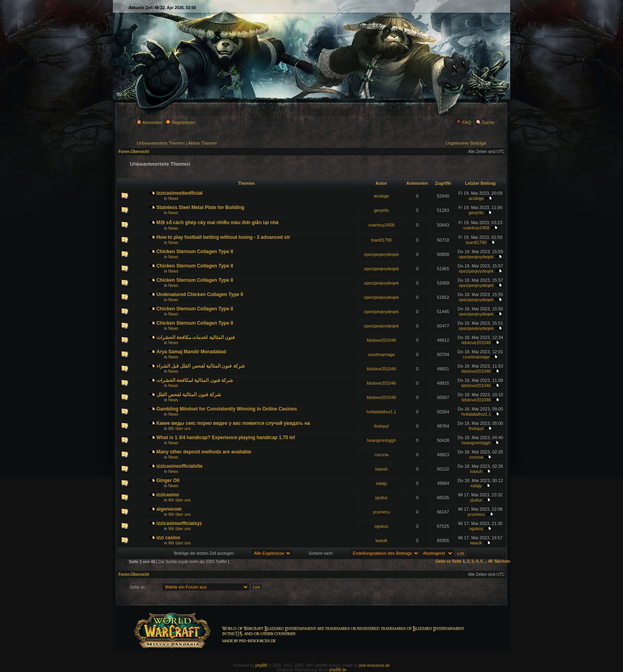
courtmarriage (381, 354)
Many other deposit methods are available (204, 452)
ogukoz (381, 526)
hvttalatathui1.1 (382, 412)
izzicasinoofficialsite (180, 466)
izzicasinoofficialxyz (179, 523)
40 (490, 561)
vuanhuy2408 (381, 225)
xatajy (382, 483)
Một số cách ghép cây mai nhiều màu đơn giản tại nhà (218, 223)
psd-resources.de (374, 665)
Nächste (502, 561)
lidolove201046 (381, 340)
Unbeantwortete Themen (161, 143)
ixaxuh (381, 469)
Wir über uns (179, 429)
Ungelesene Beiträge (466, 143)
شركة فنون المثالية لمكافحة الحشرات (195, 380)
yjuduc (381, 498)
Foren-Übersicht (134, 152)
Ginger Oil (168, 480)
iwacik (381, 540)
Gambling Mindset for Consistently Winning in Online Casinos (227, 409)
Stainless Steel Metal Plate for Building (200, 207)
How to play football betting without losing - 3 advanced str (223, 237)
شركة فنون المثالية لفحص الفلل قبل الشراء (201, 366)
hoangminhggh (382, 440)
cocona (381, 455)
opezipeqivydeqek (381, 254)
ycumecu (381, 512)
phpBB (261, 665)
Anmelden (149, 122)
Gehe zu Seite (449, 561)
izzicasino (168, 495)
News (173, 199)
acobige (382, 196)
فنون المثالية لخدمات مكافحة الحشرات (196, 337)
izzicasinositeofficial (180, 193)
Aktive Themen (202, 143)
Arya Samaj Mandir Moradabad (191, 352)
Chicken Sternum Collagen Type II (195, 252)
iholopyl (381, 426)
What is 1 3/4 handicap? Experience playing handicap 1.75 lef (226, 438)
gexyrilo (381, 210)
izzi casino (168, 538)
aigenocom (169, 509)
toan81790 (381, 240)
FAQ (463, 122)
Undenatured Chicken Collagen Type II (200, 294)
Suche (485, 122)
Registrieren (180, 122)
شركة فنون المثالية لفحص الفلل (189, 395)
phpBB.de (338, 670)
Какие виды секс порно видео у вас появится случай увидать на (233, 423)
